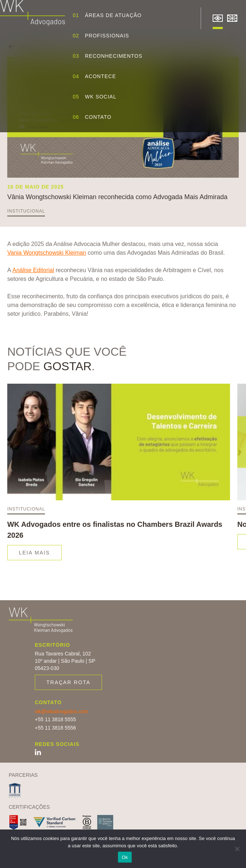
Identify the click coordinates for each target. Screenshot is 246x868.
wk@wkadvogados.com (61, 711)
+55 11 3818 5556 (55, 728)
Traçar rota (68, 682)
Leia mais (34, 553)
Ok (125, 857)
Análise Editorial (33, 270)
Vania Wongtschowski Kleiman (47, 253)
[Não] (237, 849)
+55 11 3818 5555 (55, 719)
